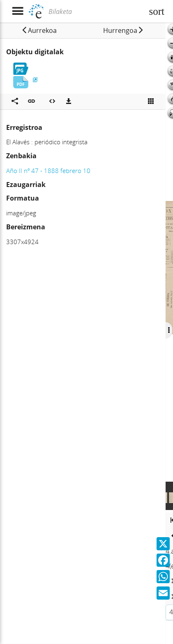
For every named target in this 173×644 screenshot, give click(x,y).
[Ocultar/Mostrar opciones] (168, 330)
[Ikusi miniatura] (151, 102)
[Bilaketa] (95, 12)
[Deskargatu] (69, 102)
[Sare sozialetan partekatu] (15, 102)
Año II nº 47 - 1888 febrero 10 (48, 171)
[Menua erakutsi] (17, 11)
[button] (39, 30)
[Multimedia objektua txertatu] (52, 102)
